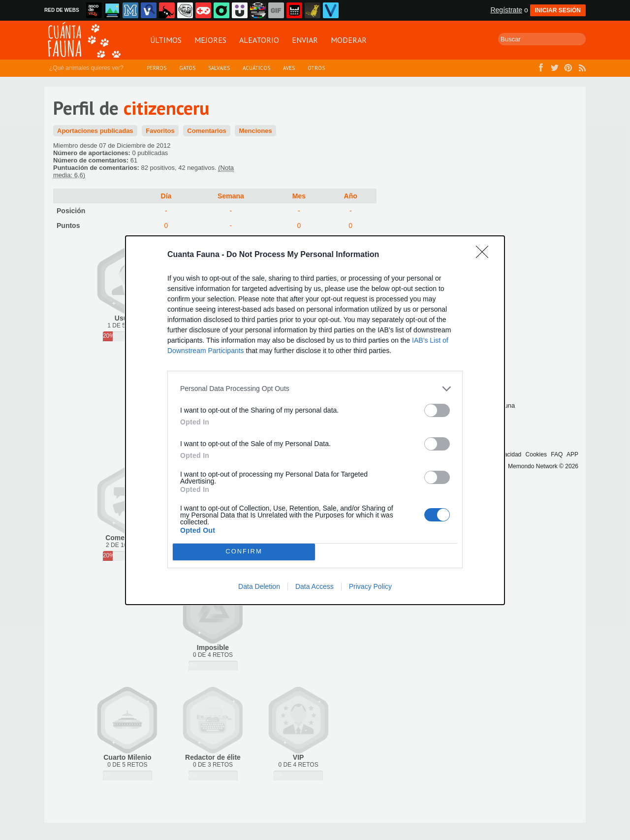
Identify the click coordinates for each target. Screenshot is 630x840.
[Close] (485, 255)
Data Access (315, 586)
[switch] (437, 410)
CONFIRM (244, 552)
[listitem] (315, 389)
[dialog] (315, 420)
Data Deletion (259, 586)
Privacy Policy (370, 586)
